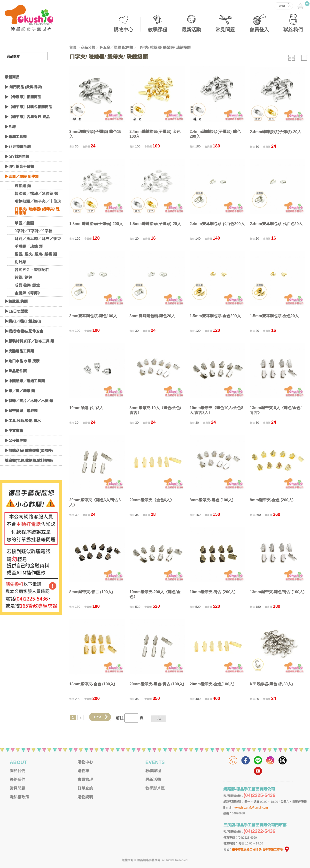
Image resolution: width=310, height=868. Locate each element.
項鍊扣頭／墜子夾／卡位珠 (38, 216)
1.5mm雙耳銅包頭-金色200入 (215, 316)
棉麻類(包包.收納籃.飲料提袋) (29, 475)
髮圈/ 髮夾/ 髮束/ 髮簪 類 (36, 269)
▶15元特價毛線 (18, 161)
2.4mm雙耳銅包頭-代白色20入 (276, 224)
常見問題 (225, 30)
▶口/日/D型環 (16, 326)
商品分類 (88, 47)
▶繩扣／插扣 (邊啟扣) (23, 336)
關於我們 (17, 771)
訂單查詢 (85, 788)
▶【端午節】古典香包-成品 (27, 131)
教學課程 (157, 30)
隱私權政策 (19, 797)
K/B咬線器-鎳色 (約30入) (271, 684)
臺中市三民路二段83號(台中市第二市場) (261, 850)
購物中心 (124, 30)
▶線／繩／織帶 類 (20, 405)
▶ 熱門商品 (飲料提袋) (23, 101)
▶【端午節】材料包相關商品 (28, 121)
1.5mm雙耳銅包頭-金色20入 (274, 316)
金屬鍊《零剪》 (28, 307)
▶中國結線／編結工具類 (25, 395)
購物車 (83, 771)
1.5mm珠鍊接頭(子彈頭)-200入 (96, 224)
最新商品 (12, 91)
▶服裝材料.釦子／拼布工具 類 (29, 355)
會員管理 (85, 780)
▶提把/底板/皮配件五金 (24, 345)
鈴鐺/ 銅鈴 (23, 292)
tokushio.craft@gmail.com (251, 808)
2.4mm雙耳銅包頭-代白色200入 (217, 224)
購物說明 (85, 797)
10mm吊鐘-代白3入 (86, 408)
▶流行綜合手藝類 (19, 181)
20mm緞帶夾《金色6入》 (152, 500)
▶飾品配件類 (16, 385)
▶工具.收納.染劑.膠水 (23, 435)
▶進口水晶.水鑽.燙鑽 (22, 375)
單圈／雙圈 (24, 238)
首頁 (73, 47)
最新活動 (191, 30)
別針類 (20, 276)
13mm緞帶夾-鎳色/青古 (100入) (277, 592)
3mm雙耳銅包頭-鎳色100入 (93, 316)
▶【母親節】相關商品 (23, 111)
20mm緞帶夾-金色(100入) (212, 684)
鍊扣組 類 (23, 200)
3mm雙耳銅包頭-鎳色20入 (152, 316)
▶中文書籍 (14, 445)
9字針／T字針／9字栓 (33, 245)
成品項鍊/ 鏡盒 (27, 300)
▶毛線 (10, 141)
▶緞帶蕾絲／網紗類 (21, 425)
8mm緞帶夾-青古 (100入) (91, 592)
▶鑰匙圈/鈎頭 (16, 316)
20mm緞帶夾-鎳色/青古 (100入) (157, 684)
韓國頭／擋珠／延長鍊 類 (36, 208)
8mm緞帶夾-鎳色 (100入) (211, 500)
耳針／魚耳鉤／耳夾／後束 (38, 253)
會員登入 (259, 30)
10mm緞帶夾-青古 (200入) (213, 592)
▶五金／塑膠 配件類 (22, 191)
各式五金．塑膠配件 (32, 284)
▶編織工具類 (16, 151)
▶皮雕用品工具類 (19, 365)
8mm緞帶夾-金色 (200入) (272, 500)
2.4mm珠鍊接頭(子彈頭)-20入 (276, 132)
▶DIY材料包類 (17, 171)
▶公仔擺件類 (16, 455)
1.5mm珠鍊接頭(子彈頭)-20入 (155, 224)
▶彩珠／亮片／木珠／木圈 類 (29, 415)
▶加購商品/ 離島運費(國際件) (29, 465)
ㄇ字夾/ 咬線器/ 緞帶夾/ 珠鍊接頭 (37, 225)
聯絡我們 (293, 30)
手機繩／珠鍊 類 (29, 261)
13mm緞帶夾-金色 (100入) (92, 684)
